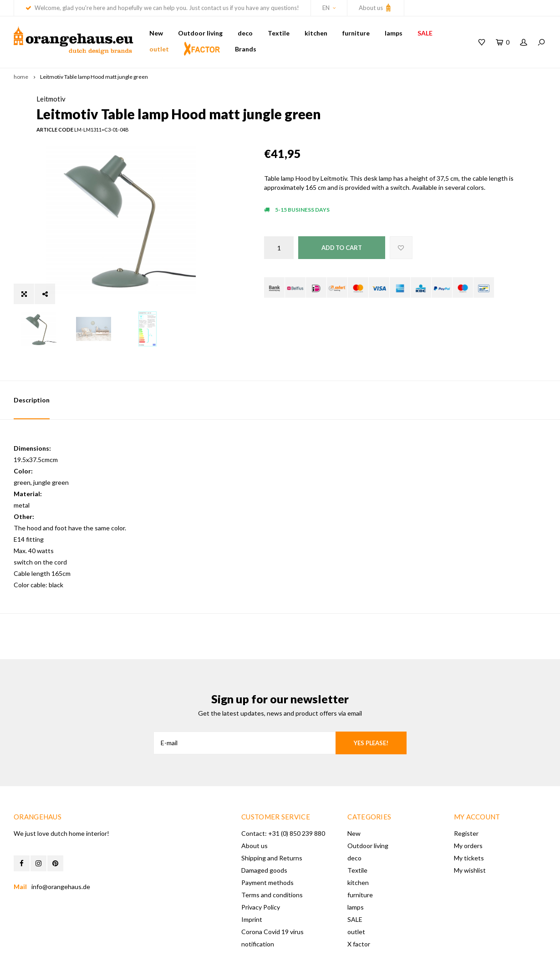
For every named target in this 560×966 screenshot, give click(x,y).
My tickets (469, 822)
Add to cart (342, 263)
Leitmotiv (279, 99)
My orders (468, 810)
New (156, 33)
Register (466, 798)
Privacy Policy (261, 872)
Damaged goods (264, 835)
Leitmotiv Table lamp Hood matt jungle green (94, 77)
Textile (279, 33)
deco (245, 33)
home (21, 77)
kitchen (316, 33)
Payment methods (267, 847)
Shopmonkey (216, 953)
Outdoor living (200, 33)
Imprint (252, 884)
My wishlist (470, 835)
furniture (356, 33)
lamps (394, 33)
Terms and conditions (272, 859)
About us (376, 7)
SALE (425, 33)
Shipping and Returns (272, 822)
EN (329, 8)
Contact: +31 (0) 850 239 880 (283, 798)
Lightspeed (150, 953)
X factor (359, 908)
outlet (159, 49)
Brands (246, 49)
